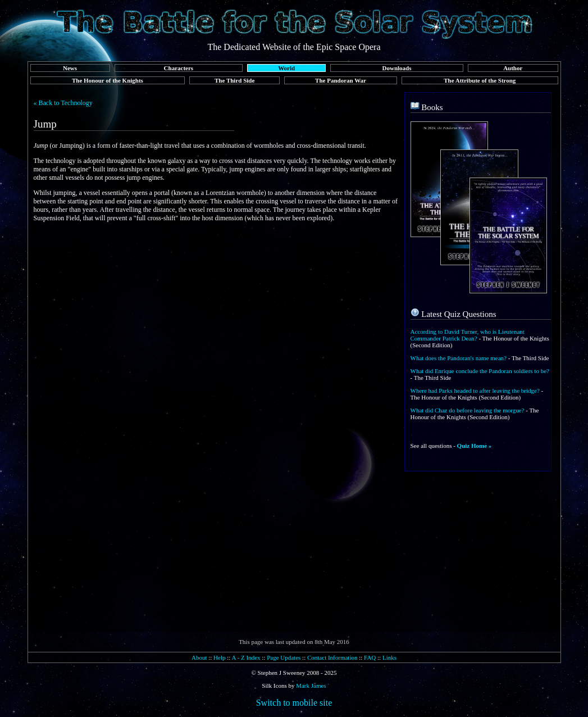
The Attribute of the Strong (480, 80)
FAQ (370, 657)
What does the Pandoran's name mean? (459, 358)
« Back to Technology (63, 103)
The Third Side (234, 80)
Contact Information (332, 657)
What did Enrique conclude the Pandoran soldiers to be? (480, 371)
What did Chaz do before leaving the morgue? (468, 410)
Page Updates (284, 657)
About (199, 657)
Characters (179, 68)
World (286, 68)
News (70, 68)
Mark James (311, 686)
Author (513, 68)
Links (389, 657)
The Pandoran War (341, 80)
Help (219, 657)
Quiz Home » (475, 446)
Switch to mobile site (294, 703)
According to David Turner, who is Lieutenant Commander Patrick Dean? (468, 335)
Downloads (397, 68)
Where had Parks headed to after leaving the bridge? (475, 391)
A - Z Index (246, 657)
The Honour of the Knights (108, 80)
